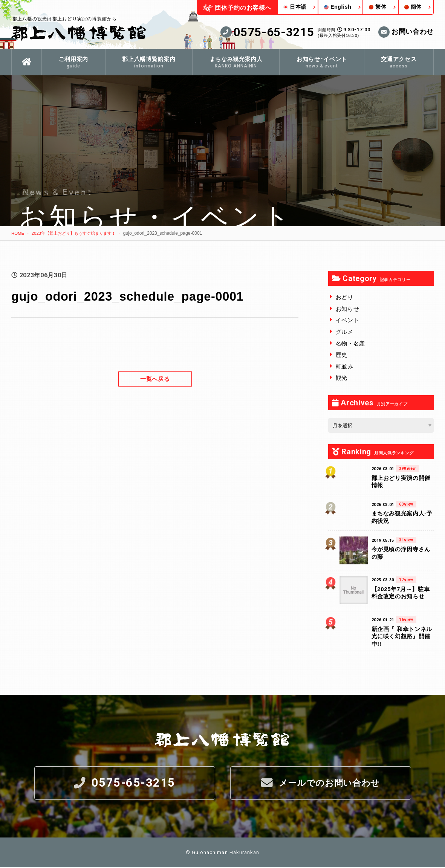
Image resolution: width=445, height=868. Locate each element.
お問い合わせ (406, 32)
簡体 (413, 7)
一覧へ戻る (155, 378)
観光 (342, 378)
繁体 (378, 7)
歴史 (342, 355)
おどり (345, 297)
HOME (18, 233)
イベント (348, 320)
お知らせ (348, 309)
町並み (345, 366)
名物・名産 (350, 343)
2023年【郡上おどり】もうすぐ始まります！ (78, 233)
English (338, 7)
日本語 (295, 7)
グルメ (345, 332)
